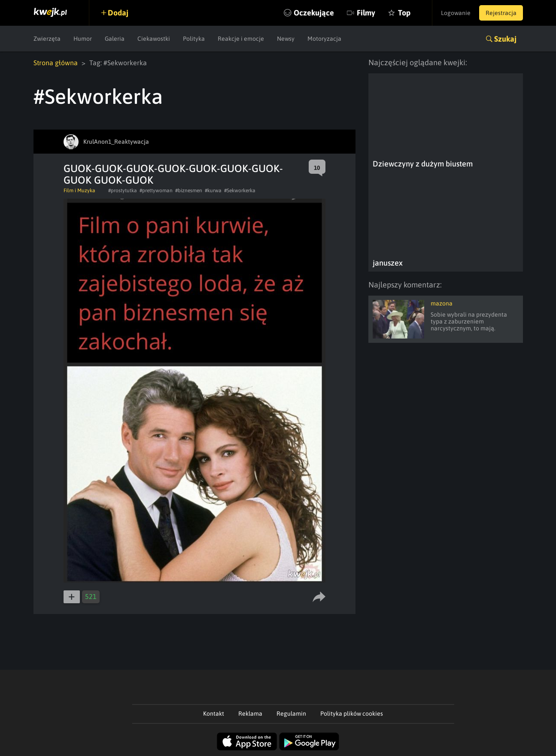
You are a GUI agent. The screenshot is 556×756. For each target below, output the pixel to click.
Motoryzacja (324, 39)
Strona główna (56, 63)
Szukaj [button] (505, 39)
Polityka (194, 39)
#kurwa (213, 191)
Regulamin (291, 714)
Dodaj (118, 13)
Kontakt (214, 714)
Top (404, 13)
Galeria (115, 39)
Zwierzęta (47, 39)
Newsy (286, 39)
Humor (83, 39)
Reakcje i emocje (241, 39)
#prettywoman (156, 191)
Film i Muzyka (79, 191)
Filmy (366, 13)
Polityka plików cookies (352, 714)
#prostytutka (123, 191)
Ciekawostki (154, 39)
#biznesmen (189, 191)
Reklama (250, 714)
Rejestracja (501, 13)
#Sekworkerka (240, 191)
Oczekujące (314, 13)
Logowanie (456, 13)
